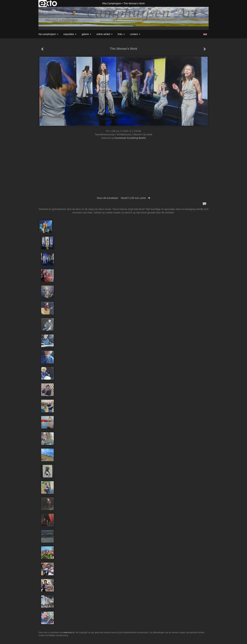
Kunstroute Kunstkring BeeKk (130, 138)
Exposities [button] (70, 34)
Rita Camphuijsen (112, 3)
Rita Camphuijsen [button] (48, 34)
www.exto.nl (69, 633)
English (205, 34)
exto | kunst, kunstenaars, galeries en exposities (48, 3)
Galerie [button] (86, 34)
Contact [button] (135, 34)
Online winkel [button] (104, 34)
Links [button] (121, 34)
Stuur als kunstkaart (123, 198)
